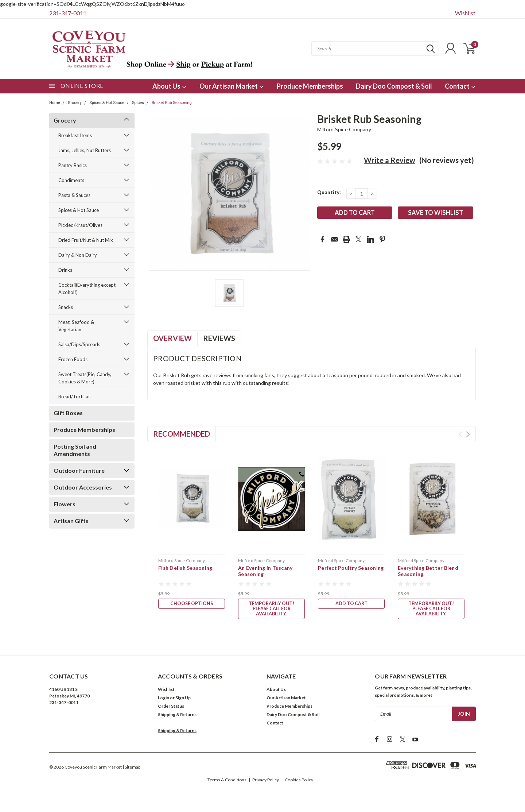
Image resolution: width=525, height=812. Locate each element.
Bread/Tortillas (74, 397)
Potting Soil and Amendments (75, 450)
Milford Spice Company (344, 129)
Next (468, 434)
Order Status (171, 707)
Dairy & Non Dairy (78, 255)
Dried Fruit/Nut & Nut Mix (86, 240)
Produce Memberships (310, 86)
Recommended (182, 434)
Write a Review (390, 160)
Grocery (75, 103)
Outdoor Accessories (83, 487)
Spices (138, 103)
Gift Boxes (68, 413)
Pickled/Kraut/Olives (80, 225)
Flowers (65, 504)
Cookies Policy (299, 781)
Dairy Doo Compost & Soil (394, 86)
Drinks (65, 270)
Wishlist (465, 13)
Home (55, 103)
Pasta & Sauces (74, 195)
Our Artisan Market (232, 86)
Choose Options (192, 604)
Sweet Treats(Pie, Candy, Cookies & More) (85, 378)
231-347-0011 (68, 13)
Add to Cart (351, 604)
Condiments (71, 180)
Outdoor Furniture (79, 470)
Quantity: (329, 192)
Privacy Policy (266, 781)
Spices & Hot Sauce (107, 103)
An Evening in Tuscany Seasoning (265, 571)
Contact (460, 86)
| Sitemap (131, 768)
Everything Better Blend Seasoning (428, 571)
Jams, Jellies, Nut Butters (85, 150)
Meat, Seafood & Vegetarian (76, 326)
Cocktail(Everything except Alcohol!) (87, 289)
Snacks (66, 307)
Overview (172, 338)
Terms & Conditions (227, 781)
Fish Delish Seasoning (185, 568)
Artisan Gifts (71, 521)
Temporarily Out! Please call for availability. (272, 609)
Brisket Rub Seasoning (172, 103)
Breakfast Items (75, 135)
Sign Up (183, 699)
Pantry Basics (73, 165)
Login (164, 699)
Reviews (219, 338)
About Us (170, 86)
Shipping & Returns (177, 716)
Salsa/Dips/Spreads (79, 344)
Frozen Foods (73, 359)
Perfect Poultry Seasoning (351, 568)
